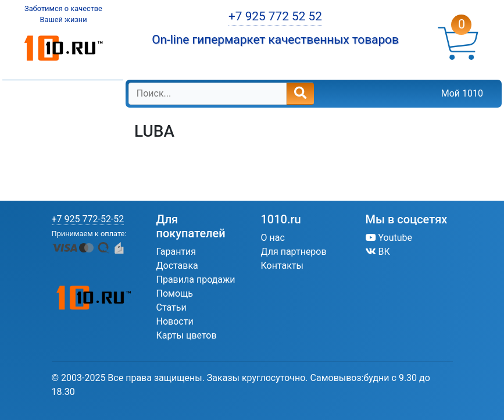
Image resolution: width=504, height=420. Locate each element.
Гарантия (176, 252)
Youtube (389, 238)
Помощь (175, 293)
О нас (273, 238)
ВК (378, 252)
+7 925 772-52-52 (88, 219)
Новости (175, 321)
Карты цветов (187, 335)
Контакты (282, 266)
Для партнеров (294, 252)
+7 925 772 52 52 (275, 16)
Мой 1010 (462, 93)
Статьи (171, 307)
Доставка (177, 266)
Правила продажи (196, 280)
